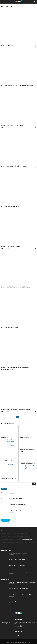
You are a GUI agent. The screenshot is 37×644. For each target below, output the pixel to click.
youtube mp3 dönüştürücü (27, 539)
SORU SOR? (6, 520)
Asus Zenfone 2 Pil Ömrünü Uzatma (16, 498)
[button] (35, 2)
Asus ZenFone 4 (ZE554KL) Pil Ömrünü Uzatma (19, 553)
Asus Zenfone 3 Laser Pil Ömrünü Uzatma (17, 505)
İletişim (13, 640)
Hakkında (25, 640)
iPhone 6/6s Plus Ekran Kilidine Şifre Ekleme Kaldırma (12, 465)
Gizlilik (29, 640)
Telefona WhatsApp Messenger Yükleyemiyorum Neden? (20, 595)
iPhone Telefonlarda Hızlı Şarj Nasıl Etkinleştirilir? (19, 572)
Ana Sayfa (3, 5)
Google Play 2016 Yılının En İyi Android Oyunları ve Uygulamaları (22, 582)
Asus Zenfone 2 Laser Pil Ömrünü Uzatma (17, 492)
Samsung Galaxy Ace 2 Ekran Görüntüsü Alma (18, 589)
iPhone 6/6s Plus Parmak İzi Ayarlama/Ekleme (15, 410)
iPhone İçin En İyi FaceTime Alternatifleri (17, 559)
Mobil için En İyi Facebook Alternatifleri (17, 566)
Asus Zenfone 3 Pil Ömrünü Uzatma (16, 511)
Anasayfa (8, 640)
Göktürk (3, 47)
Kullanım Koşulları (19, 640)
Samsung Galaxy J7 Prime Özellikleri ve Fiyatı (18, 601)
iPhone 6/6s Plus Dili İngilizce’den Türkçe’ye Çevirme (30, 467)
